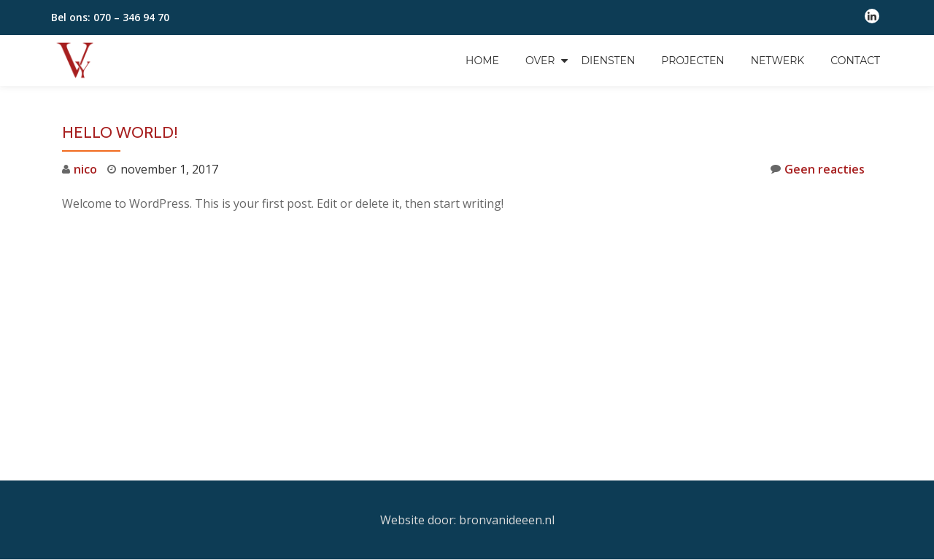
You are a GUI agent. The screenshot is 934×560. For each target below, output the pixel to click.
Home (482, 61)
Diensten (608, 61)
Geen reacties (818, 169)
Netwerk (778, 61)
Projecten (692, 61)
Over (540, 61)
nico (85, 169)
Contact (855, 61)
